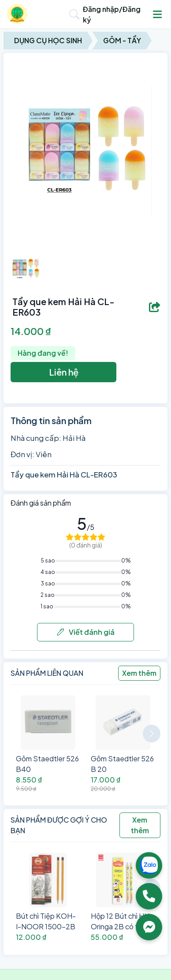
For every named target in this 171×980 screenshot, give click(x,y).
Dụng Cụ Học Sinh (48, 40)
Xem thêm (139, 673)
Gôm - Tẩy (122, 40)
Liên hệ (64, 372)
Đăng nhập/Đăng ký (112, 14)
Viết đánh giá (86, 632)
